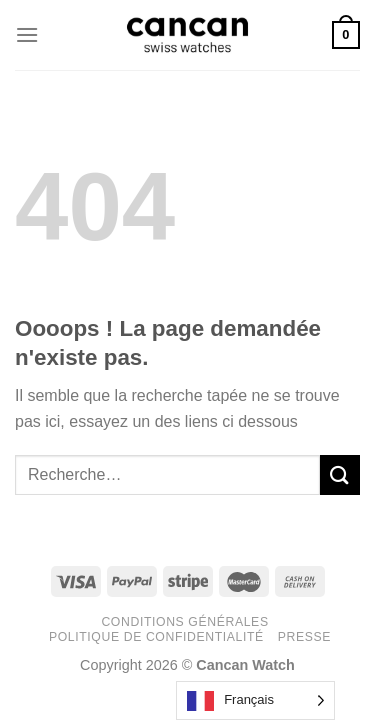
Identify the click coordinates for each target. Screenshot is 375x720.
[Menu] (27, 34)
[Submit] (340, 474)
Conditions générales (184, 622)
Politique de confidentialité (156, 637)
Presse (304, 637)
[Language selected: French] (255, 700)
